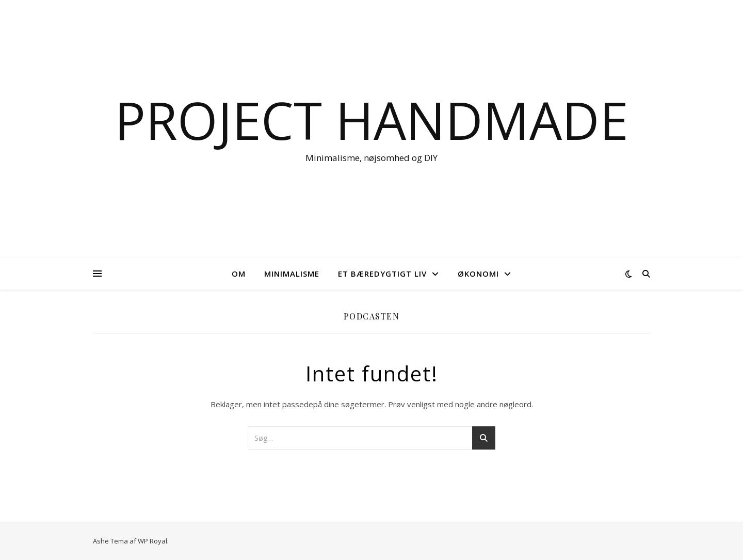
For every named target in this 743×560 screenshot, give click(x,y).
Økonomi (478, 274)
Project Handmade (372, 120)
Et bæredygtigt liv (382, 274)
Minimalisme (292, 274)
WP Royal (152, 541)
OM (239, 274)
